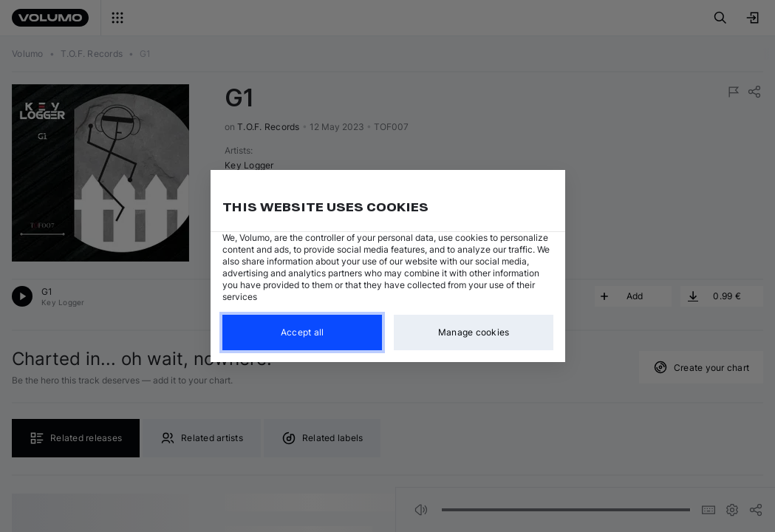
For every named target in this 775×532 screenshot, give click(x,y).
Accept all (302, 332)
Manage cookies (473, 332)
